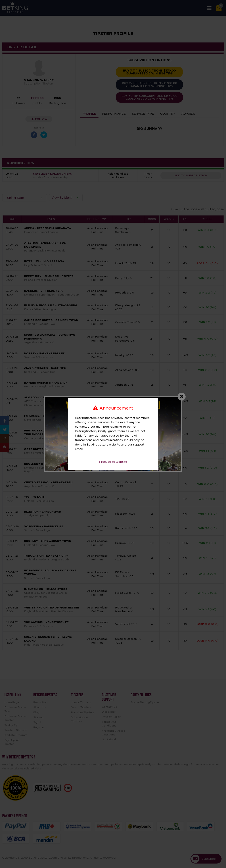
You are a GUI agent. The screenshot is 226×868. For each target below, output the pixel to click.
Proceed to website (113, 462)
